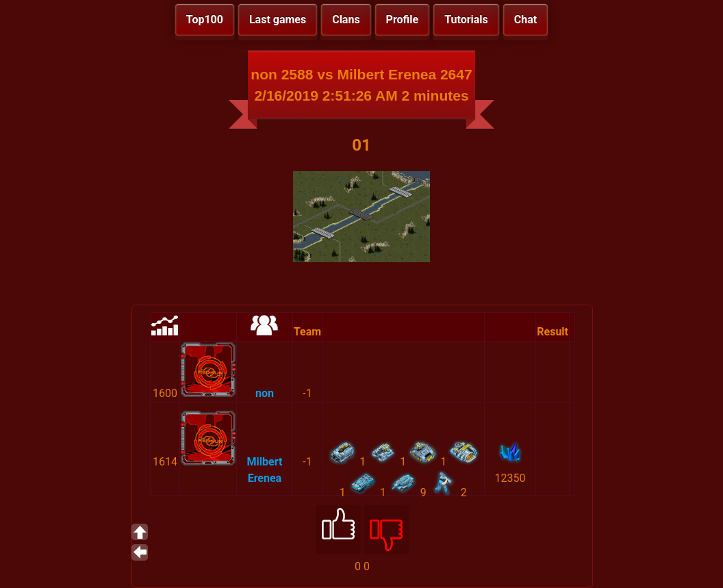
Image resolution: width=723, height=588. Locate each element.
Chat (525, 20)
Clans (346, 20)
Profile (403, 20)
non (265, 393)
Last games (278, 20)
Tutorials (466, 20)
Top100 (205, 20)
